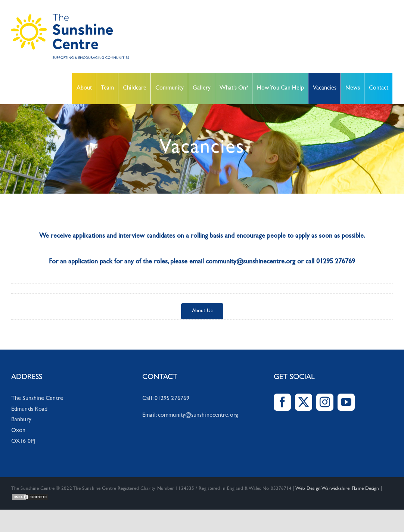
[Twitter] (304, 402)
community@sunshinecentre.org (198, 416)
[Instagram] (325, 402)
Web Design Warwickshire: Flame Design (337, 489)
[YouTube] (346, 402)
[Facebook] (282, 402)
